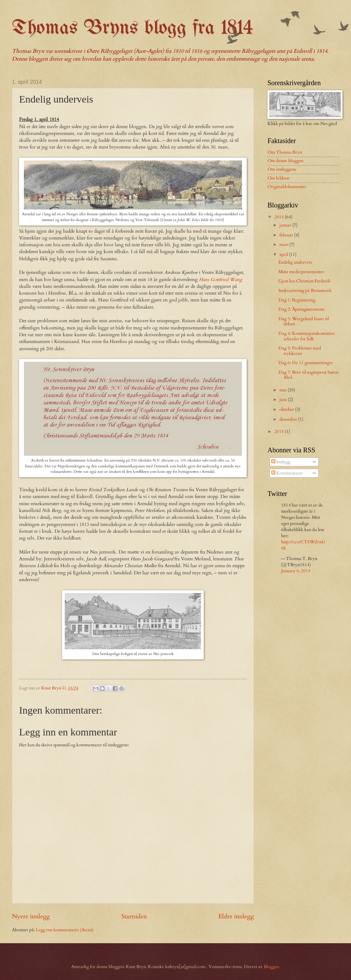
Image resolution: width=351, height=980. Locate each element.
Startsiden (134, 916)
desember (289, 419)
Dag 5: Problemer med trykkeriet (300, 351)
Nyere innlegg (31, 916)
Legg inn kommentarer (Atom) (65, 930)
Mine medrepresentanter (301, 272)
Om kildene (279, 178)
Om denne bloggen (285, 161)
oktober (287, 409)
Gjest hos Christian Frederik (304, 281)
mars (284, 245)
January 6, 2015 (296, 571)
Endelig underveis (295, 262)
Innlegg (281, 462)
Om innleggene (282, 169)
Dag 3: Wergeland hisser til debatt (304, 321)
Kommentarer (287, 473)
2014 (280, 217)
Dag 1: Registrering (297, 300)
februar (287, 235)
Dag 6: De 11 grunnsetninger (306, 363)
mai (284, 390)
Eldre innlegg (236, 916)
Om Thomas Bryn (285, 152)
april (284, 254)
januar (286, 225)
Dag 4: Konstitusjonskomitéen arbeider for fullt (307, 336)
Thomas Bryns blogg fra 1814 (132, 28)
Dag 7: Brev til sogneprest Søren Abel (308, 375)
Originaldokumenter (287, 187)
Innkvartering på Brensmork (305, 291)
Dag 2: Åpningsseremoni (301, 309)
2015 (280, 432)
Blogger (271, 967)
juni (284, 400)
